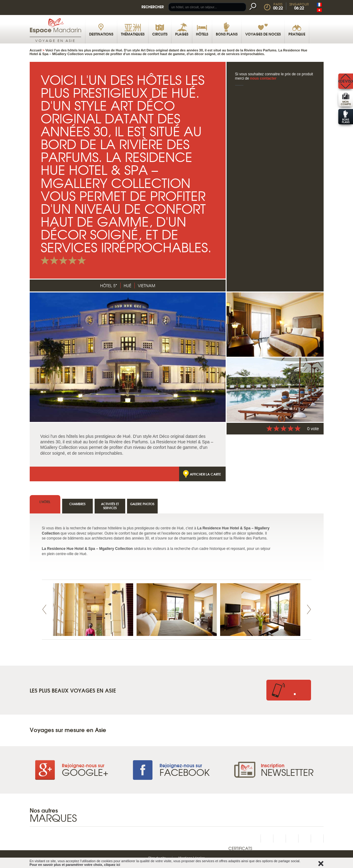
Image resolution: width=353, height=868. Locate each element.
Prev (44, 609)
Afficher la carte (205, 474)
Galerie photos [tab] (142, 504)
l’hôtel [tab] (45, 502)
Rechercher (153, 7)
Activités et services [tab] (110, 506)
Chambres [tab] (77, 504)
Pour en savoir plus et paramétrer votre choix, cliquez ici (75, 865)
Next (309, 609)
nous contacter (263, 78)
